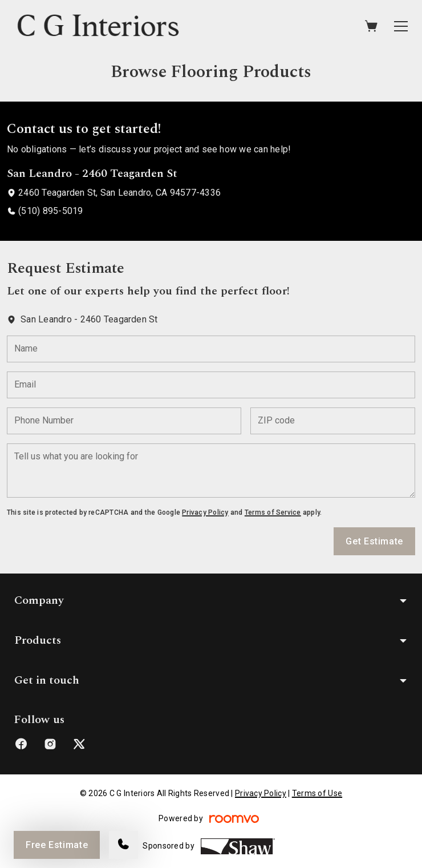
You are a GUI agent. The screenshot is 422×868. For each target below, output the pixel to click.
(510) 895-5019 (50, 211)
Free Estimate (57, 845)
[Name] (211, 349)
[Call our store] (123, 845)
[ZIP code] (333, 421)
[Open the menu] (401, 26)
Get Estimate (374, 541)
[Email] (211, 385)
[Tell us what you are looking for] (211, 471)
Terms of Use (317, 793)
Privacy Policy (205, 512)
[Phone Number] (124, 421)
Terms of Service (273, 512)
